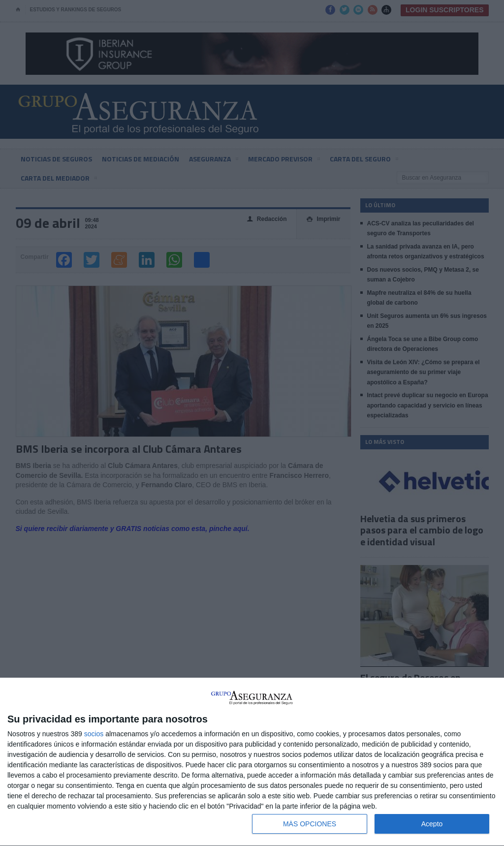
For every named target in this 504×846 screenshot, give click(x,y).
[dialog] (252, 762)
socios (94, 734)
